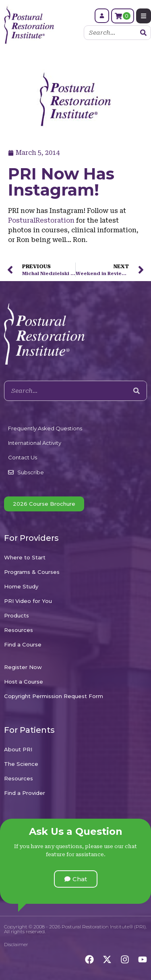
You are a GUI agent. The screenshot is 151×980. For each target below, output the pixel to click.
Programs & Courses (32, 572)
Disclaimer (16, 944)
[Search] (143, 33)
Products (17, 615)
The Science (21, 764)
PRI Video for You (28, 601)
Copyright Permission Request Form (54, 696)
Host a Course (24, 682)
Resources (19, 630)
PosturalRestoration (42, 220)
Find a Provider (25, 793)
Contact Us (23, 457)
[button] (76, 879)
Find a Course (23, 644)
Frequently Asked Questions (45, 428)
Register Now (23, 667)
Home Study (21, 586)
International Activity (35, 443)
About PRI (18, 749)
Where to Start (25, 557)
